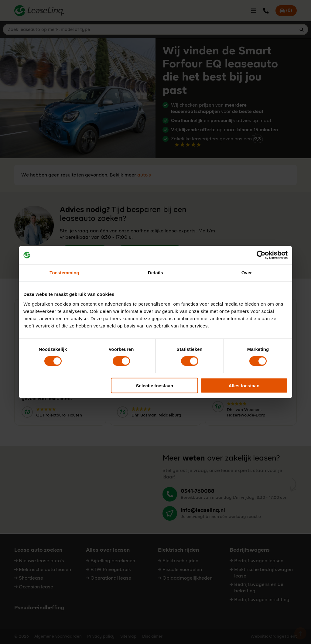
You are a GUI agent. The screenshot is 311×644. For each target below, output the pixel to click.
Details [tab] (155, 273)
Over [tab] (247, 273)
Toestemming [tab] (64, 273)
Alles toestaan (244, 385)
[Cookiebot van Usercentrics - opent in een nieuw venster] (261, 255)
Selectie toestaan (155, 385)
